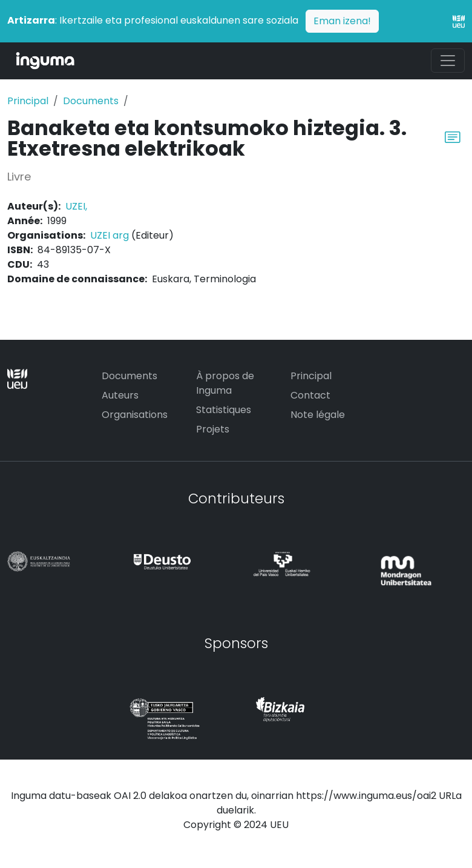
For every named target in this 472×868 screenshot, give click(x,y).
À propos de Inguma (225, 383)
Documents (91, 101)
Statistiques (224, 410)
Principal (28, 101)
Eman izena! (342, 21)
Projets (213, 429)
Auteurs (120, 395)
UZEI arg (110, 235)
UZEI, (76, 206)
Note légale (318, 415)
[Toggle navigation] (448, 61)
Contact (310, 395)
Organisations (135, 415)
